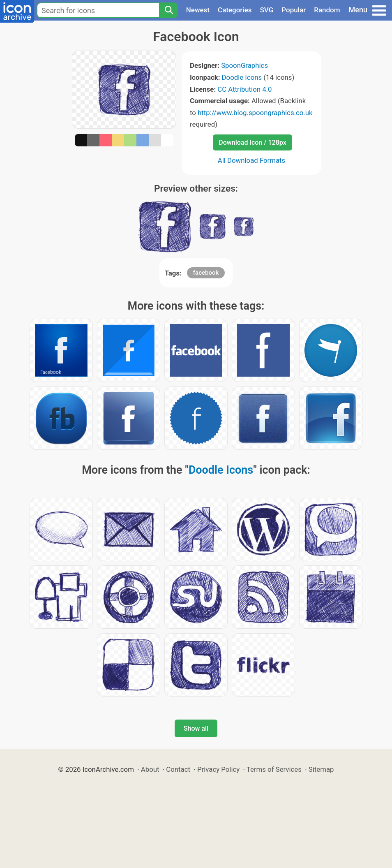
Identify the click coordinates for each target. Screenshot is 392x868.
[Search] (168, 10)
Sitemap (321, 769)
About (150, 769)
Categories (235, 10)
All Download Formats (252, 160)
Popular (294, 10)
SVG (267, 10)
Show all (196, 728)
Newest (198, 10)
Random (327, 10)
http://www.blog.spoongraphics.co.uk (255, 113)
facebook (206, 273)
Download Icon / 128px (252, 142)
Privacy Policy (218, 769)
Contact (178, 769)
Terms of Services (274, 769)
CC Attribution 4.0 (244, 89)
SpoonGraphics (244, 65)
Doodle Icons (242, 77)
